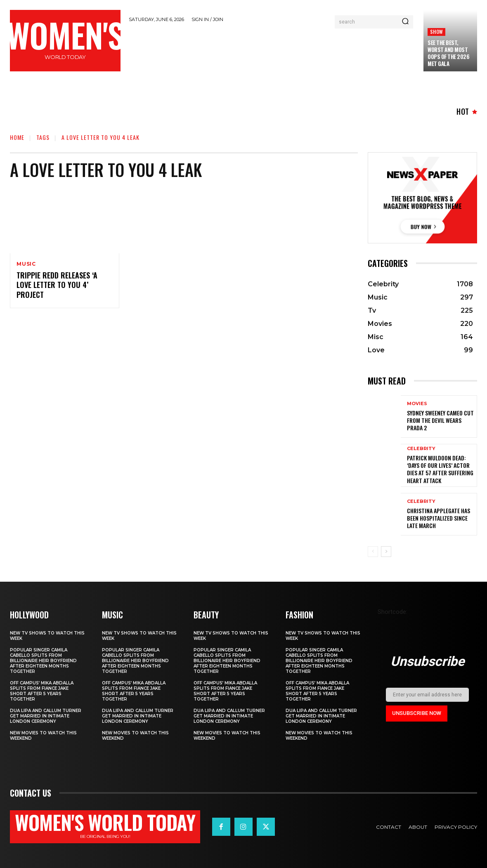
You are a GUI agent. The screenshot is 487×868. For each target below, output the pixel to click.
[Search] (405, 22)
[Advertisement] (279, 50)
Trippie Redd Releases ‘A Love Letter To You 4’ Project (57, 285)
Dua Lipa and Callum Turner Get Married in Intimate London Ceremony (46, 716)
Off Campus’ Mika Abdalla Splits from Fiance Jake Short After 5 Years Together (42, 691)
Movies (417, 404)
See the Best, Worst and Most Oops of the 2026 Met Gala (448, 53)
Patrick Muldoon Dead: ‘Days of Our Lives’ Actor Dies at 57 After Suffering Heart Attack (440, 469)
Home (17, 137)
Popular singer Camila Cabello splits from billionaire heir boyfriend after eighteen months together (43, 661)
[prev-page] (373, 552)
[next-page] (386, 552)
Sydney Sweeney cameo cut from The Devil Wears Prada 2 (440, 420)
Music (26, 264)
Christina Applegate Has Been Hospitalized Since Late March (439, 518)
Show (436, 32)
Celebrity (421, 449)
